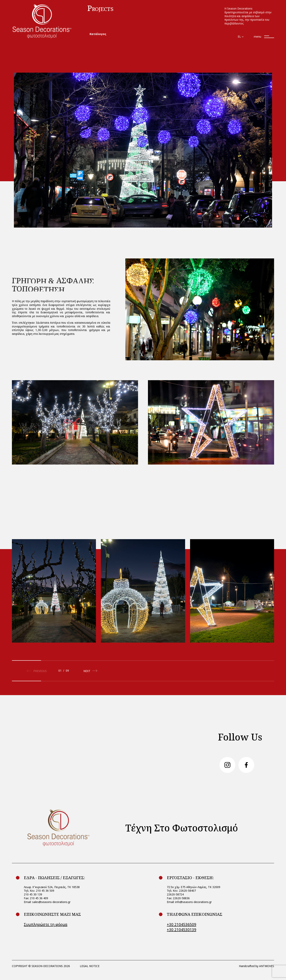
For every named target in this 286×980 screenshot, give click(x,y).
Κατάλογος (98, 34)
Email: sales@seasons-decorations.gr (47, 902)
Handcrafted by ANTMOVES (257, 966)
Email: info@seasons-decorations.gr (189, 902)
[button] (89, 669)
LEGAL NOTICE (90, 966)
